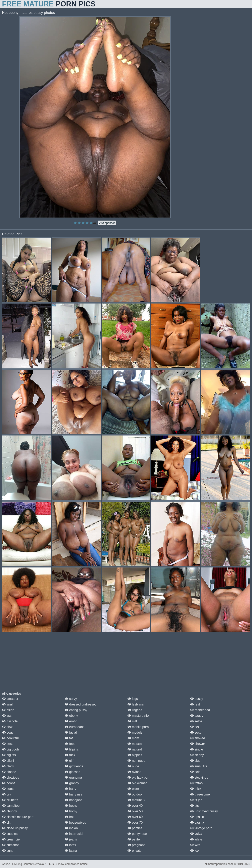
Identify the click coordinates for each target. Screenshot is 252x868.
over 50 (135, 811)
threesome (200, 794)
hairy (70, 789)
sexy (196, 733)
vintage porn (201, 828)
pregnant (136, 845)
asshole (10, 721)
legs (133, 699)
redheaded (200, 710)
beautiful (10, 738)
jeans (71, 839)
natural (135, 749)
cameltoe (11, 806)
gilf (69, 761)
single (197, 749)
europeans (74, 727)
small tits (199, 766)
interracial (74, 834)
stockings (199, 778)
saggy (197, 716)
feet (70, 744)
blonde (9, 772)
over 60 (135, 817)
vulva (196, 834)
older (133, 789)
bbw (7, 727)
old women (138, 783)
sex (195, 727)
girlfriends (74, 766)
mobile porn (138, 727)
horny (71, 811)
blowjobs (11, 778)
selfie (196, 721)
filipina (71, 749)
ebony (71, 716)
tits (194, 806)
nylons (134, 772)
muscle (135, 744)
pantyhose (137, 834)
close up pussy (15, 828)
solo (195, 772)
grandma (73, 778)
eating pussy (76, 710)
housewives (75, 823)
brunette (10, 800)
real (195, 704)
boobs (9, 783)
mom (133, 738)
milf (132, 721)
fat (69, 738)
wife (195, 845)
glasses (72, 772)
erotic (71, 721)
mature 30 (137, 800)
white (196, 839)
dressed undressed (81, 704)
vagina (197, 823)
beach (9, 733)
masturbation (139, 716)
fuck (70, 755)
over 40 (135, 806)
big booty (11, 749)
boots (8, 789)
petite (134, 839)
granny (72, 783)
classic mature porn (18, 817)
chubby (9, 811)
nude (133, 766)
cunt (7, 851)
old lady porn (139, 778)
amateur (10, 699)
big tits (9, 755)
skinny (197, 755)
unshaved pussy (204, 811)
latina (71, 851)
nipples (135, 755)
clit (6, 823)
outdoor (135, 794)
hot (69, 817)
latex (70, 845)
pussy (197, 699)
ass (7, 716)
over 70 (135, 823)
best (7, 744)
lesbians (136, 704)
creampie (11, 839)
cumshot (10, 845)
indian (71, 828)
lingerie (135, 710)
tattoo (196, 783)
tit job (196, 800)
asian (8, 710)
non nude (136, 761)
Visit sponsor (107, 223)
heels (71, 806)
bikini (8, 761)
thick (196, 789)
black (8, 766)
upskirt (197, 817)
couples (10, 834)
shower (198, 744)
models (135, 733)
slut (195, 761)
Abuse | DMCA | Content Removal (23, 864)
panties (135, 828)
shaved (198, 738)
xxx (195, 851)
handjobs (73, 800)
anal (7, 704)
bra (7, 794)
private (135, 851)
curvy (71, 699)
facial (71, 733)
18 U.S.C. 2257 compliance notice (66, 864)
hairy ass (73, 794)
